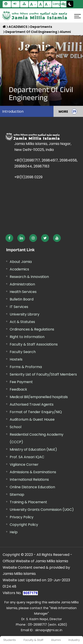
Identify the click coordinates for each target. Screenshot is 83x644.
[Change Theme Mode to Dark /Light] (70, 4)
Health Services (23, 292)
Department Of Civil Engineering (31, 32)
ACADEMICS (18, 27)
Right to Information (27, 337)
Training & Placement (28, 502)
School (16, 427)
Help (14, 532)
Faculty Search (23, 352)
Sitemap (17, 495)
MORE (63, 111)
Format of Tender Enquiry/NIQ (36, 412)
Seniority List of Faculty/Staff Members (43, 374)
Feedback (18, 389)
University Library (25, 314)
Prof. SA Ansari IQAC (27, 457)
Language (57, 4)
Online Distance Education (32, 487)
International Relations (29, 480)
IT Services (19, 307)
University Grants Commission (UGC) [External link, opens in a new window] (42, 510)
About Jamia (21, 262)
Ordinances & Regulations (32, 329)
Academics (19, 269)
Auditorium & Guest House (32, 419)
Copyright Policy (24, 525)
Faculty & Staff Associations (34, 344)
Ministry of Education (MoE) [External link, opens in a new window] (33, 449)
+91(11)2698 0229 (28, 177)
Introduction (13, 111)
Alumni (56, 640)
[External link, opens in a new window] (9, 238)
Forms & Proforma (26, 367)
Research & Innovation (29, 277)
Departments (41, 27)
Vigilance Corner (24, 464)
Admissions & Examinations (33, 472)
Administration (22, 284)
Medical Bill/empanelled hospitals (39, 397)
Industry (74, 640)
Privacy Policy (22, 517)
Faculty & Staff (33, 640)
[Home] (4, 27)
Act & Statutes (22, 322)
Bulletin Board (22, 299)
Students (10, 640)
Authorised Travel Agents (32, 404)
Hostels (16, 359)
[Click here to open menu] (77, 16)
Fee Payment (21, 382)
